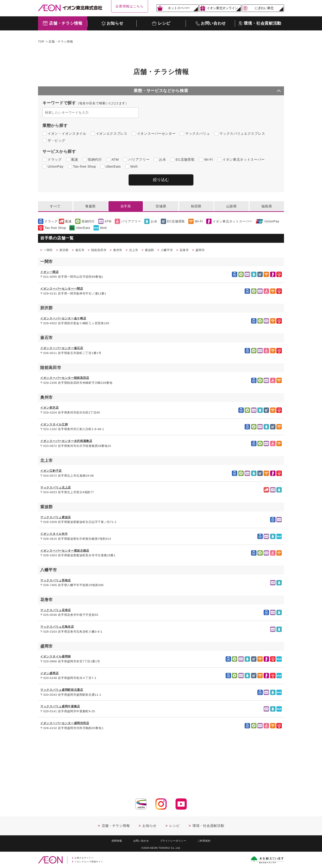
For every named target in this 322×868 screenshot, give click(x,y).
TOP (41, 42)
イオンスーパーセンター (156, 133)
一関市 (49, 251)
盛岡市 (219, 251)
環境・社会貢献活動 (208, 824)
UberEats (113, 166)
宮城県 (161, 207)
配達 (75, 159)
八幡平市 (182, 251)
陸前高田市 (106, 251)
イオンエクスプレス (112, 133)
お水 (162, 159)
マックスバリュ (197, 133)
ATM (115, 159)
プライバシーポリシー (174, 840)
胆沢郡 (67, 251)
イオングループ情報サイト (90, 862)
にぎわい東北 (264, 8)
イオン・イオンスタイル (67, 133)
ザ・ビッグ (56, 140)
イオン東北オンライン (222, 8)
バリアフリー (139, 159)
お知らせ (149, 824)
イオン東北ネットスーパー (244, 159)
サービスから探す (59, 151)
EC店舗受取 (185, 159)
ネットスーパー (179, 8)
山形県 (231, 207)
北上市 (145, 251)
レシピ (175, 824)
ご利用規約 (209, 840)
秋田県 (196, 207)
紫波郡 (162, 251)
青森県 (91, 207)
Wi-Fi (208, 159)
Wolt (134, 166)
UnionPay (56, 166)
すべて (55, 207)
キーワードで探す (86, 103)
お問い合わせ (139, 840)
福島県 (267, 207)
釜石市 (85, 251)
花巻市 (201, 251)
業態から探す (55, 126)
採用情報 (112, 840)
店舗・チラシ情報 (116, 824)
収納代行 (95, 159)
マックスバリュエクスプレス (242, 133)
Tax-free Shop (85, 166)
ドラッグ (55, 159)
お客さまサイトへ (85, 857)
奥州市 (127, 251)
